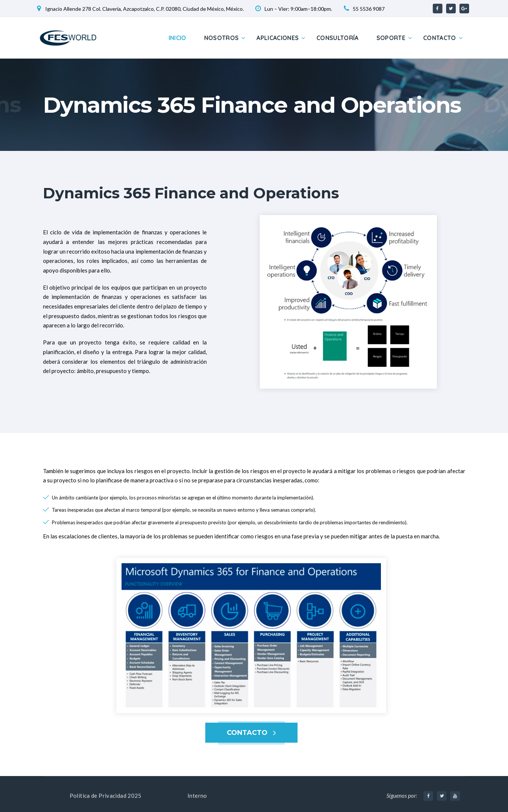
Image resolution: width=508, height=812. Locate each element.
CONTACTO (247, 733)
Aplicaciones (278, 38)
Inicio (177, 38)
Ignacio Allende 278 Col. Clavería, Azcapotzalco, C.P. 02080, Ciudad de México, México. (145, 9)
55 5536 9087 (369, 9)
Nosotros (222, 38)
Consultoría (338, 38)
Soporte (391, 38)
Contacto (440, 38)
